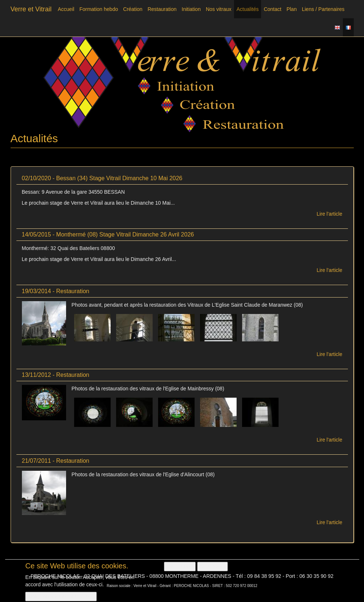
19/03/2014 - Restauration (56, 291)
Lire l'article (329, 214)
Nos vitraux (219, 9)
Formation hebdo (99, 9)
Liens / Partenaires (323, 9)
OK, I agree (180, 569)
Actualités (248, 9)
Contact (272, 9)
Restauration (162, 9)
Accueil (66, 9)
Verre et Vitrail (31, 9)
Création (133, 9)
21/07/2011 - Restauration (56, 461)
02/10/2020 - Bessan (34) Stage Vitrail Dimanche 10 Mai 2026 (102, 178)
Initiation (191, 9)
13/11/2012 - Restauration (56, 375)
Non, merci (212, 569)
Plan (292, 9)
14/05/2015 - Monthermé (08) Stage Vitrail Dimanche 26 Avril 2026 (108, 234)
